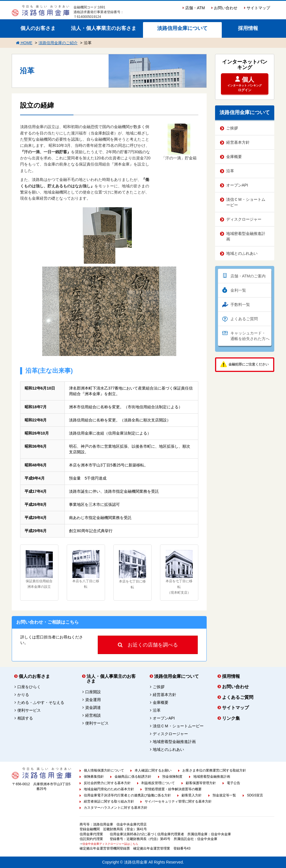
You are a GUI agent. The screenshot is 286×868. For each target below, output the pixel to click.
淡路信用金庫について (182, 28)
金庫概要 (234, 157)
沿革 (230, 171)
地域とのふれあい (242, 253)
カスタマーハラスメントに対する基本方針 (116, 808)
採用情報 (248, 28)
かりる (23, 695)
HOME (24, 43)
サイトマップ (257, 8)
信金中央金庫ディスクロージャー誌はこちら (110, 844)
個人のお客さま (38, 28)
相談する (25, 718)
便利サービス (29, 710)
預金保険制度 (172, 777)
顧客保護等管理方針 (201, 783)
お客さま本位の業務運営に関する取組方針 (214, 770)
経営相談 (93, 715)
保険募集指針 (94, 777)
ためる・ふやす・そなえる (41, 702)
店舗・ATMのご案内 (248, 276)
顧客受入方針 (192, 795)
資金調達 (93, 707)
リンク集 (231, 718)
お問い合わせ (224, 8)
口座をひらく (29, 687)
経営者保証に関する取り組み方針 (109, 801)
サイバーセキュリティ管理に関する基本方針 (178, 801)
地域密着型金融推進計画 (246, 236)
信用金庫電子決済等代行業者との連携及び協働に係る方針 (127, 795)
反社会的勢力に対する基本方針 (107, 783)
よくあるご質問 (244, 319)
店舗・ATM (194, 8)
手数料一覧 (240, 305)
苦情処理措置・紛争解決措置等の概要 (173, 789)
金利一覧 (238, 290)
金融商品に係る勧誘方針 (133, 777)
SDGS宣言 (255, 795)
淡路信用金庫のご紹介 (58, 43)
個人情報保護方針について (104, 770)
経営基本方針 (238, 142)
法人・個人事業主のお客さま (104, 28)
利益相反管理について (158, 783)
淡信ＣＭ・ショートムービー (246, 202)
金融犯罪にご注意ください (249, 364)
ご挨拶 (232, 128)
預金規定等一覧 (224, 795)
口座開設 (93, 692)
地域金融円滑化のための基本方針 (109, 789)
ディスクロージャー (244, 219)
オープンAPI (237, 185)
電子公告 (233, 783)
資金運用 (93, 700)
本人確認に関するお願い (153, 770)
